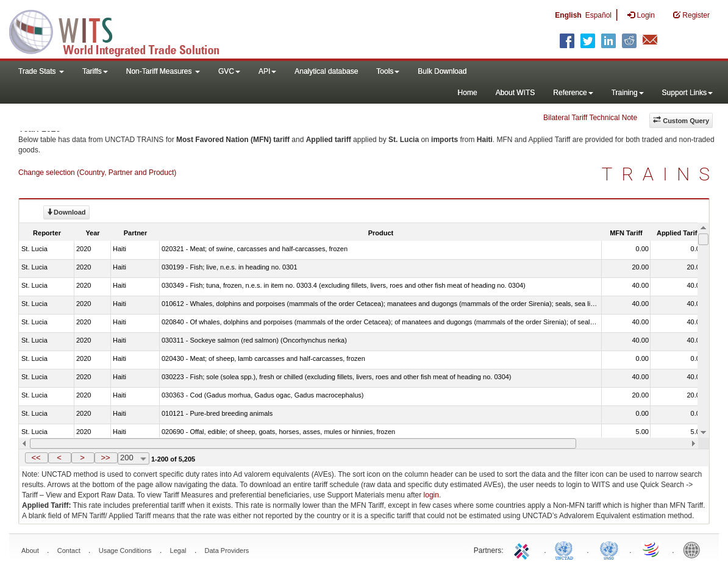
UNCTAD (566, 549)
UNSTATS (609, 549)
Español (598, 15)
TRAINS (660, 174)
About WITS (516, 93)
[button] (37, 458)
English (568, 15)
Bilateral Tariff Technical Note (590, 118)
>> (105, 458)
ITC (524, 549)
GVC (229, 71)
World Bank (694, 549)
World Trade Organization (652, 549)
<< (36, 458)
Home (468, 93)
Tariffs (95, 71)
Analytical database (326, 71)
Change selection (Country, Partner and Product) (97, 173)
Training (628, 93)
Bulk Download (442, 71)
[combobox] (134, 458)
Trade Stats (41, 71)
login (431, 495)
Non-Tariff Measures (163, 71)
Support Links (687, 93)
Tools (388, 71)
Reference (573, 93)
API (267, 71)
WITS (122, 30)
